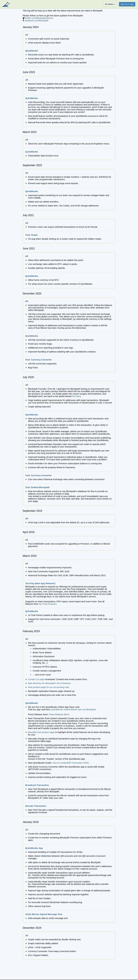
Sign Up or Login (127, 4)
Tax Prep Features (48, 604)
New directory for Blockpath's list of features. (50, 683)
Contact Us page (36, 679)
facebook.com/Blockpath (36, 20)
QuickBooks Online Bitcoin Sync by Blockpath (74, 709)
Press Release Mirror (59, 714)
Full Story (76, 396)
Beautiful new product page (41, 732)
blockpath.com (6, 5)
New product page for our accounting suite (49, 687)
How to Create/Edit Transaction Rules (71, 763)
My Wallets (110, 4)
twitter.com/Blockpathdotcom (39, 18)
